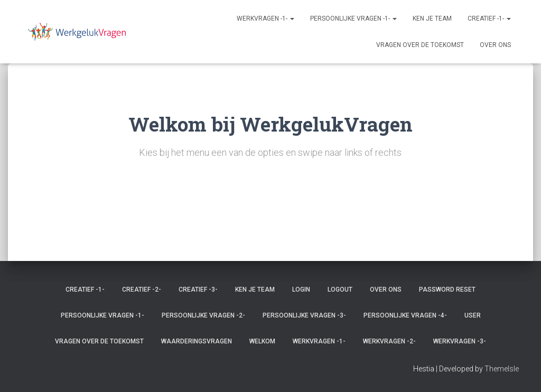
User (473, 315)
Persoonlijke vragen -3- (304, 315)
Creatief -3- (198, 290)
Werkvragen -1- (265, 18)
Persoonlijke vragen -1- (353, 18)
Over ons (495, 45)
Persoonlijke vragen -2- (203, 315)
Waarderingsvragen (197, 341)
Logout (340, 290)
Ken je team (432, 18)
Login (301, 290)
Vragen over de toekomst (420, 45)
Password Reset (447, 290)
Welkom (262, 341)
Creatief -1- (489, 18)
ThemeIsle (502, 369)
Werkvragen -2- (389, 341)
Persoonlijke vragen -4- (405, 315)
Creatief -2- (142, 290)
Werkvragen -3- (460, 341)
